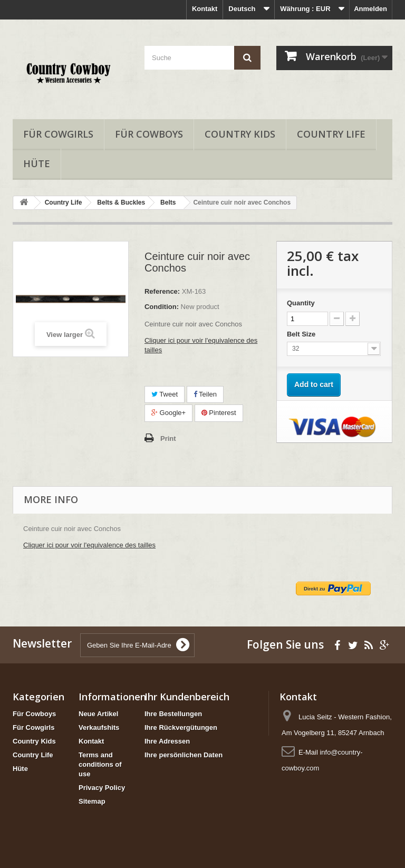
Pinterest (219, 413)
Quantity (301, 303)
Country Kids (240, 134)
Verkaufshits (99, 727)
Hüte (37, 163)
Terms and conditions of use (100, 764)
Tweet (165, 394)
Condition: (162, 307)
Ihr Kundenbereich (187, 697)
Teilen (205, 394)
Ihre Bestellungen (173, 714)
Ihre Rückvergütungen (181, 727)
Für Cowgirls (58, 134)
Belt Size (302, 334)
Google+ (168, 413)
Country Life (331, 134)
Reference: (162, 291)
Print (168, 438)
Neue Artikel (98, 714)
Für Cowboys (149, 134)
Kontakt (205, 9)
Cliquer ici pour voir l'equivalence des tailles (89, 545)
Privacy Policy (102, 788)
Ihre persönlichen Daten (184, 755)
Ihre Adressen (167, 741)
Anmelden (370, 9)
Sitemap (92, 801)
